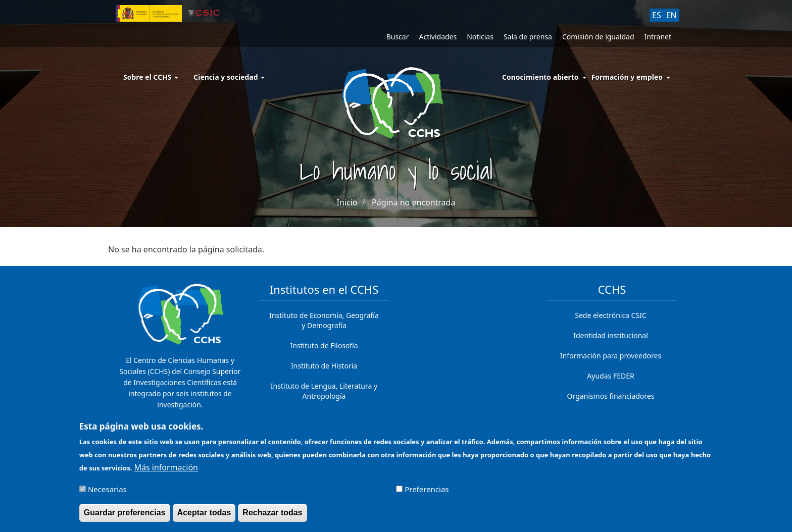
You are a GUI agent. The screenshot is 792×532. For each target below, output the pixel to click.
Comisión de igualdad (598, 37)
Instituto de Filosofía (324, 345)
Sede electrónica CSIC (610, 315)
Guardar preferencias (125, 517)
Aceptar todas (204, 517)
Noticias (480, 37)
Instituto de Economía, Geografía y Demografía (324, 320)
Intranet (658, 37)
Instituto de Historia (324, 366)
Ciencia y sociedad (229, 77)
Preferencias (427, 493)
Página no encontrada (413, 202)
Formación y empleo (627, 77)
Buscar (398, 37)
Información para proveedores (611, 356)
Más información (166, 472)
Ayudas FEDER (610, 376)
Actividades (438, 37)
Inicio (347, 202)
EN (672, 15)
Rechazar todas (272, 517)
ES (657, 15)
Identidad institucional (611, 335)
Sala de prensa (528, 37)
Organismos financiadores (611, 396)
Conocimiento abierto (540, 77)
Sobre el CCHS (151, 77)
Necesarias (107, 493)
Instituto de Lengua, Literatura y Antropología (324, 391)
